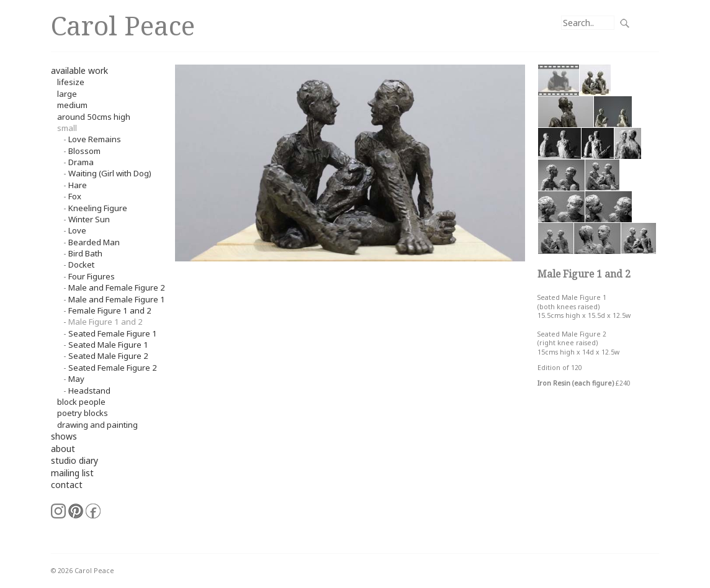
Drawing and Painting (97, 425)
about (63, 449)
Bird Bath (85, 253)
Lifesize (71, 82)
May (76, 379)
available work (79, 70)
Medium (72, 105)
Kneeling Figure (98, 208)
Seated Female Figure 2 (113, 368)
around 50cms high (94, 117)
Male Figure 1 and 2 (106, 322)
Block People (81, 402)
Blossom (84, 151)
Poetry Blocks (83, 413)
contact (67, 485)
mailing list (72, 473)
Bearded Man (94, 242)
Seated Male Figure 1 (108, 345)
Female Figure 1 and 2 (110, 310)
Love (77, 230)
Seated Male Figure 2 (108, 356)
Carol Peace (123, 25)
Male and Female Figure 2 (117, 287)
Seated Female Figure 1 (113, 333)
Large (67, 94)
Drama (81, 162)
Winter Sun (89, 219)
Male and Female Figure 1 (117, 299)
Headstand (89, 391)
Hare (78, 185)
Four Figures (92, 276)
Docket (81, 265)
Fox (75, 196)
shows (64, 436)
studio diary (74, 460)
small (67, 128)
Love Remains (95, 139)
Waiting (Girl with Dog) (110, 173)
